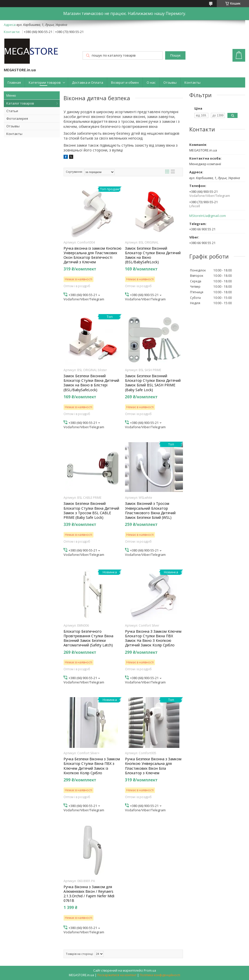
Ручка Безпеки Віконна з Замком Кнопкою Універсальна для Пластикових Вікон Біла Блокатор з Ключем (153, 766)
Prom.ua (150, 970)
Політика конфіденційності (160, 975)
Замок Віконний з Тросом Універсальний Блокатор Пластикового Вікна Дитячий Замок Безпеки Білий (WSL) (150, 511)
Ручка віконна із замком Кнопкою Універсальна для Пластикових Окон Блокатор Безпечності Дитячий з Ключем (92, 255)
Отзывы (170, 82)
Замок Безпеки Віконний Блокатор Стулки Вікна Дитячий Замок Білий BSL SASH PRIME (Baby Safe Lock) (153, 383)
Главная (14, 82)
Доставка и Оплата (88, 82)
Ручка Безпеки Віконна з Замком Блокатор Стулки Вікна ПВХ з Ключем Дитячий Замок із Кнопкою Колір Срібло (92, 766)
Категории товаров (45, 82)
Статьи (12, 111)
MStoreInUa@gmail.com (208, 216)
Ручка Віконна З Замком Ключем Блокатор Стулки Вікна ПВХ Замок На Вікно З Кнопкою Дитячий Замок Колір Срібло (153, 638)
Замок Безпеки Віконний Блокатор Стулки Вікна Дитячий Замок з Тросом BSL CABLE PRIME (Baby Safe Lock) (91, 511)
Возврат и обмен (125, 82)
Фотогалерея (17, 118)
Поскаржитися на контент (117, 975)
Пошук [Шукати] (175, 55)
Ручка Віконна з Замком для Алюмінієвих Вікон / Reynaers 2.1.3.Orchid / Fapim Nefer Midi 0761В (89, 894)
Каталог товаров (20, 103)
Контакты (192, 82)
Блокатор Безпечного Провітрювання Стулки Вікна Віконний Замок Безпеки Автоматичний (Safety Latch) (88, 638)
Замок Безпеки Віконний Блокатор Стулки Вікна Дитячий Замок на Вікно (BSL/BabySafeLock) (153, 255)
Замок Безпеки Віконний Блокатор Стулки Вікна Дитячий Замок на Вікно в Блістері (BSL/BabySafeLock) (91, 383)
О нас (151, 82)
